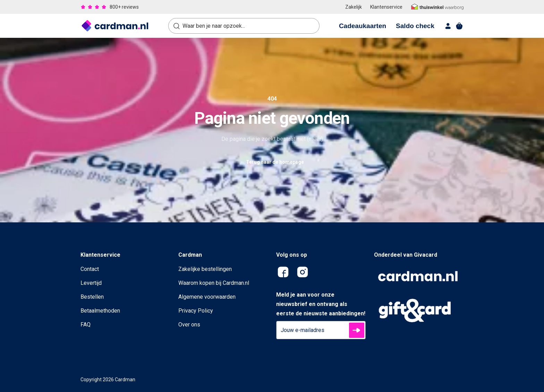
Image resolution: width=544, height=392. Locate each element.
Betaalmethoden (100, 311)
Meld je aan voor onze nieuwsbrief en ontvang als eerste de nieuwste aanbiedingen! (321, 304)
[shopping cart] (459, 26)
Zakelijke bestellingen (205, 269)
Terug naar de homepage (272, 162)
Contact (90, 269)
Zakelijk (354, 7)
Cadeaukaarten (363, 26)
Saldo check (415, 26)
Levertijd (91, 283)
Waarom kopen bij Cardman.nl (214, 283)
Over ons (189, 325)
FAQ (86, 325)
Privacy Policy (196, 311)
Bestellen (92, 297)
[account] (448, 26)
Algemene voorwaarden (207, 297)
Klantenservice (386, 7)
